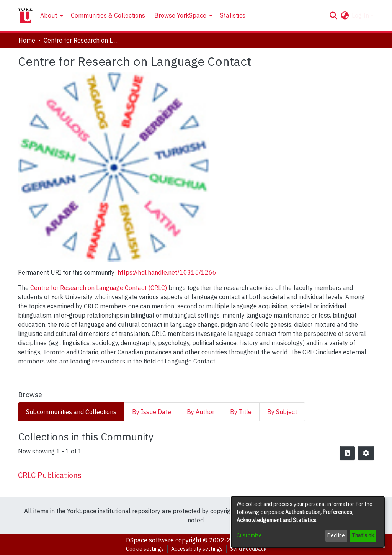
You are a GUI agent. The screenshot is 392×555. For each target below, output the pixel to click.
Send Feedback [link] (248, 549)
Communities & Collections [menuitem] (108, 15)
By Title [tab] (241, 412)
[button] (333, 15)
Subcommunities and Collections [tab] (71, 412)
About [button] (49, 15)
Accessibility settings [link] (197, 549)
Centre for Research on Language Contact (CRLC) (99, 288)
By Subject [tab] (282, 412)
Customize (249, 535)
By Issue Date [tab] (152, 412)
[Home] (25, 15)
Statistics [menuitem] (233, 15)
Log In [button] (361, 15)
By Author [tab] (201, 412)
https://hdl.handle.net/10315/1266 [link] (167, 272)
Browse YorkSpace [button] (180, 15)
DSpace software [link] (150, 540)
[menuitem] (51, 15)
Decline (336, 535)
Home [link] (27, 40)
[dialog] (308, 522)
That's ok (363, 535)
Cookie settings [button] (145, 549)
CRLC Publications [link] (50, 475)
